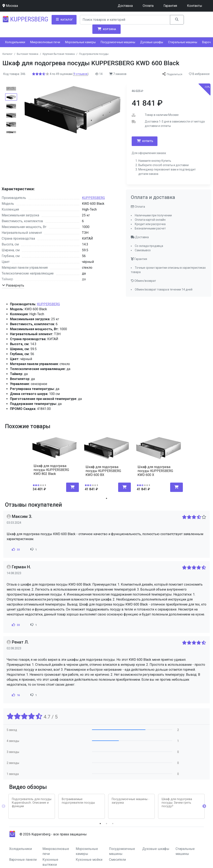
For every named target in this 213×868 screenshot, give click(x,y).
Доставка (125, 6)
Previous (4, 806)
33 (15, 549)
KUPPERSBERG (93, 198)
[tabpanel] (54, 462)
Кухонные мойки (89, 860)
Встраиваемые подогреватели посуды (78, 801)
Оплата (148, 6)
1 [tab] (106, 498)
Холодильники (15, 42)
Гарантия (170, 6)
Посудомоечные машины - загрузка (131, 801)
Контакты (195, 6)
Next (204, 806)
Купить (145, 141)
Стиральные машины (183, 42)
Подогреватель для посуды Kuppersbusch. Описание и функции (32, 803)
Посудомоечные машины (118, 42)
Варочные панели (23, 860)
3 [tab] (113, 824)
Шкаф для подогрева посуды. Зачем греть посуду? (177, 803)
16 (15, 695)
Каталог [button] (64, 20)
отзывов (81, 74)
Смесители (117, 860)
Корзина (106, 29)
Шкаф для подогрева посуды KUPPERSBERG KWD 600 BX (103, 471)
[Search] (125, 20)
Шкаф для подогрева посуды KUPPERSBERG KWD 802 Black (51, 470)
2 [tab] (106, 824)
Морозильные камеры (80, 42)
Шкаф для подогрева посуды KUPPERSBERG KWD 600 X (155, 471)
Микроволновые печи (45, 42)
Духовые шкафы (152, 42)
